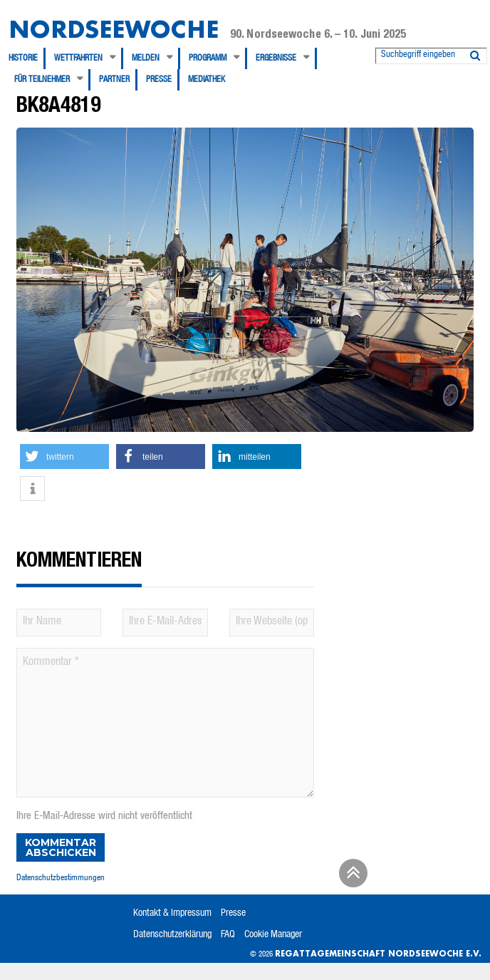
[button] (64, 457)
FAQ (228, 935)
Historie (23, 58)
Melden (146, 58)
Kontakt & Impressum (172, 914)
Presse (159, 80)
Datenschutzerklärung (172, 935)
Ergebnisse (276, 58)
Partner (114, 80)
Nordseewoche (114, 29)
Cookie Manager (273, 935)
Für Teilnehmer (42, 80)
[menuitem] (27, 58)
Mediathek (207, 80)
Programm (208, 58)
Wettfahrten (78, 58)
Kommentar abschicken (61, 847)
